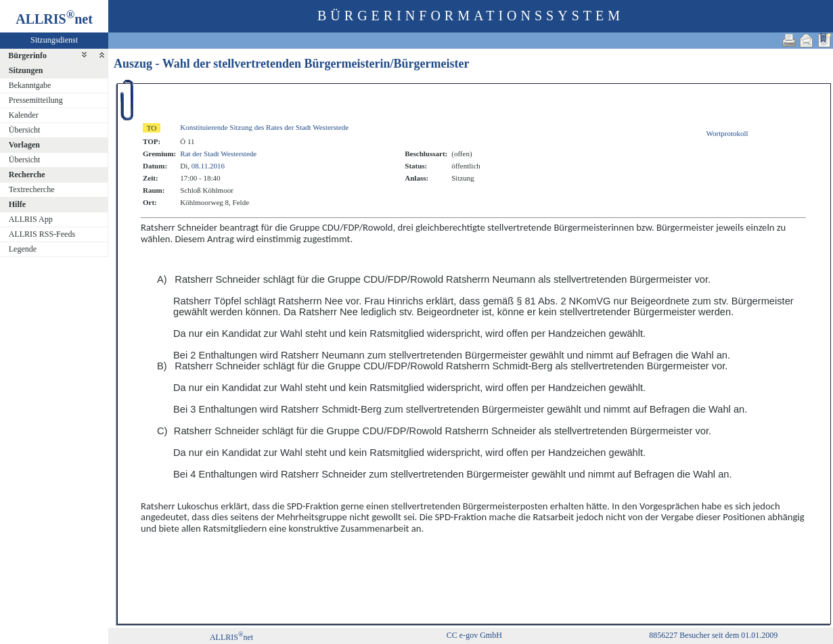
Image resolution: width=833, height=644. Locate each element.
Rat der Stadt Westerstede (218, 154)
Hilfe (17, 204)
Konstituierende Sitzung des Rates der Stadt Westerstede (264, 127)
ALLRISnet (231, 637)
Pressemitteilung (36, 100)
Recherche (27, 175)
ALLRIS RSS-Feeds (42, 234)
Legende (23, 249)
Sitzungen (26, 70)
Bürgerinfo (27, 55)
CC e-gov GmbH (474, 635)
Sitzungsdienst (54, 40)
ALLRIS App (31, 219)
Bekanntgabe (30, 85)
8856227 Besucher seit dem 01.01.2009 (713, 635)
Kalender (24, 115)
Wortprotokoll (727, 133)
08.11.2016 (208, 166)
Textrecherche (32, 189)
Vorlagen (24, 145)
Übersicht (25, 130)
